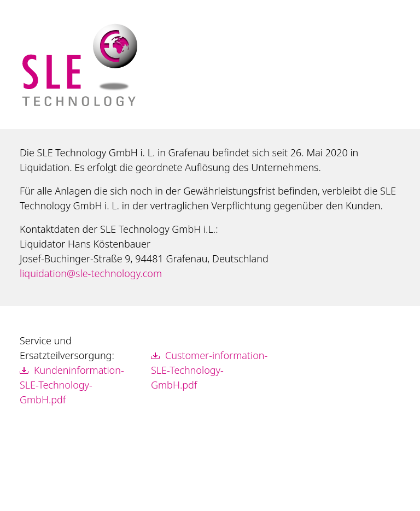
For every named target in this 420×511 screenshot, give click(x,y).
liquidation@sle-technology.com (91, 273)
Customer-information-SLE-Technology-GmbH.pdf (209, 370)
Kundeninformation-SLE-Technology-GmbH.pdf (72, 385)
